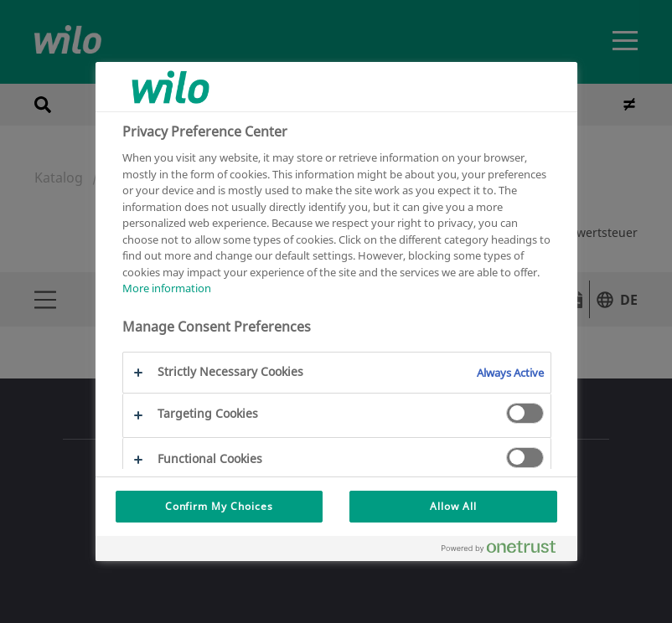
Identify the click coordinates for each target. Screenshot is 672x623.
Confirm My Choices (219, 506)
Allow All (453, 506)
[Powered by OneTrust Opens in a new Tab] (505, 551)
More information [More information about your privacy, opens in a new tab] (167, 288)
